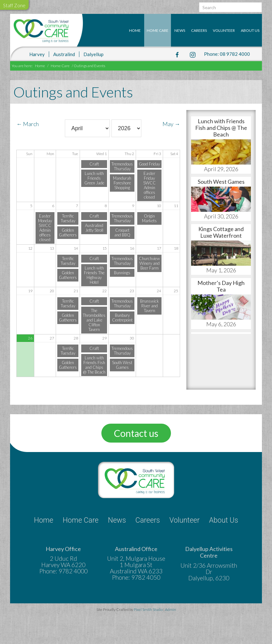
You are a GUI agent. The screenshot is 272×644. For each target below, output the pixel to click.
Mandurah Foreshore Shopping (122, 183)
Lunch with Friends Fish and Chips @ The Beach (94, 365)
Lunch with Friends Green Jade (94, 178)
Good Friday (149, 164)
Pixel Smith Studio (149, 609)
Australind (64, 54)
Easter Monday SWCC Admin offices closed (45, 228)
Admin (170, 609)
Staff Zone (14, 5)
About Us (250, 30)
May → (171, 124)
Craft (94, 164)
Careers (199, 30)
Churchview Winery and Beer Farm (149, 263)
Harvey (37, 54)
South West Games (122, 365)
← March (28, 124)
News (180, 30)
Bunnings (122, 273)
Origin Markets (149, 218)
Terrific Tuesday (68, 218)
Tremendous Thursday (122, 166)
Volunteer (224, 30)
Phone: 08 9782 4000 (227, 54)
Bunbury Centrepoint (122, 318)
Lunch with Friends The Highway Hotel (94, 275)
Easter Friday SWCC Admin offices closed (150, 185)
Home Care (158, 30)
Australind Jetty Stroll (94, 228)
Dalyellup (93, 54)
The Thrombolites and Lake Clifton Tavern (94, 320)
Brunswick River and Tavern (150, 306)
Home (135, 30)
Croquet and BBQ (122, 232)
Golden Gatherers (68, 232)
